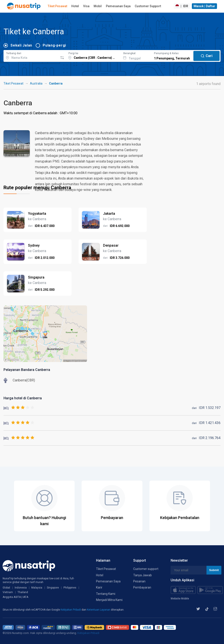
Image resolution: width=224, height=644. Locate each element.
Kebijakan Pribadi (71, 610)
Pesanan (139, 581)
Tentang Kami (106, 594)
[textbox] (31, 55)
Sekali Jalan (21, 45)
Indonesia (21, 588)
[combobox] (31, 55)
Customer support (146, 569)
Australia (36, 83)
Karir (99, 587)
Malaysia (37, 588)
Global (6, 588)
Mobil (98, 6)
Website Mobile (180, 599)
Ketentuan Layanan (99, 610)
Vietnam (8, 592)
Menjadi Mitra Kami (109, 600)
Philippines (70, 588)
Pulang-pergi (54, 45)
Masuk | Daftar (205, 6)
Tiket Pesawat (57, 6)
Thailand (23, 592)
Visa (86, 6)
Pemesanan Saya (118, 6)
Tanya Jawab (143, 575)
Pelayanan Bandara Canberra (27, 370)
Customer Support (148, 6)
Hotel (75, 6)
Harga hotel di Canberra (23, 398)
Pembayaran (142, 587)
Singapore (53, 588)
